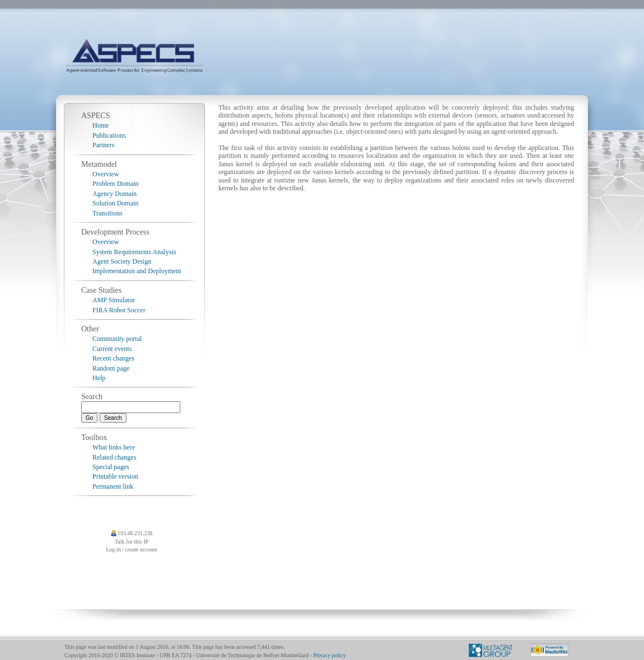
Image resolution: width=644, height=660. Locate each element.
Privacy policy (329, 655)
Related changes (114, 457)
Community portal (117, 339)
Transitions (108, 213)
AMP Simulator (114, 300)
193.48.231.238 (135, 533)
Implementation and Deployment (137, 271)
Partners (103, 145)
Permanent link (113, 486)
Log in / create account (132, 549)
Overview (106, 174)
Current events (112, 349)
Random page (111, 368)
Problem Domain (115, 184)
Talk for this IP (132, 542)
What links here (114, 447)
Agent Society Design (122, 261)
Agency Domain (115, 194)
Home (101, 125)
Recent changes (113, 358)
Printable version (115, 476)
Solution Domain (115, 203)
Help (99, 378)
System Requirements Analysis (134, 252)
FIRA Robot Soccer (119, 310)
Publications (109, 135)
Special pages (111, 467)
